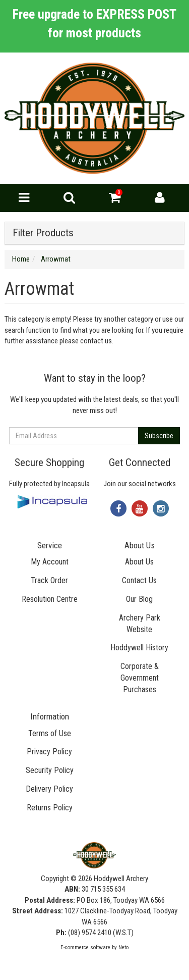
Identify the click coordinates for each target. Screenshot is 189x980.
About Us (139, 562)
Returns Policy (50, 808)
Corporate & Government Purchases (140, 678)
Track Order (49, 580)
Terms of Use (50, 733)
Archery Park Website (140, 624)
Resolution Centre (50, 599)
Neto (123, 947)
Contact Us (139, 580)
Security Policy (50, 770)
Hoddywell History (139, 648)
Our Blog (139, 599)
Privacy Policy (49, 752)
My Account (50, 562)
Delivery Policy (49, 789)
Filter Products (43, 233)
